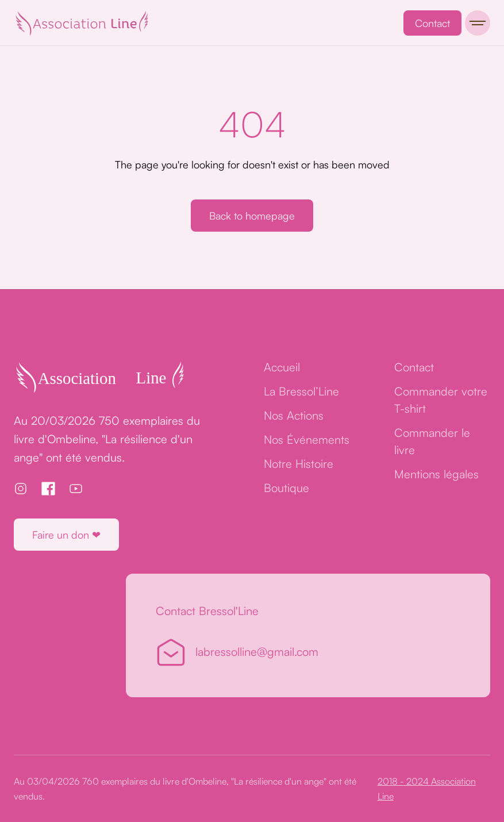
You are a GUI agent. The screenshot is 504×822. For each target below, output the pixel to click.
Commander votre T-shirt (441, 400)
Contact (432, 23)
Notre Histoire (299, 464)
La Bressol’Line (301, 391)
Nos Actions (294, 415)
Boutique (286, 488)
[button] (478, 23)
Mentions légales (436, 474)
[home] (82, 23)
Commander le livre (432, 441)
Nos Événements (307, 439)
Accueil (282, 367)
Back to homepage (252, 216)
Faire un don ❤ (66, 535)
